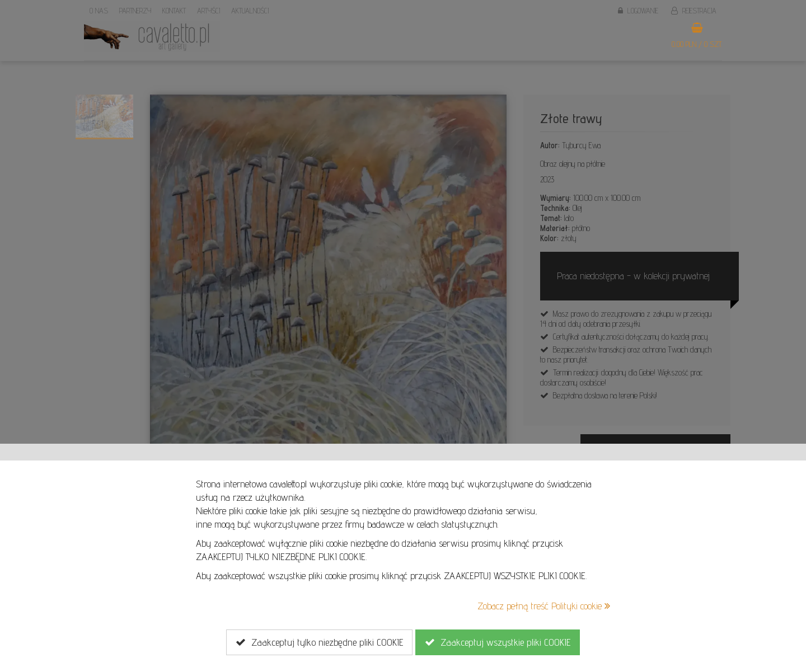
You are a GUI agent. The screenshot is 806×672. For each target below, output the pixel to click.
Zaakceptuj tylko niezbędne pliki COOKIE (319, 642)
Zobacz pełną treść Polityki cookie (544, 606)
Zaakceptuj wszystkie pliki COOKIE (498, 642)
